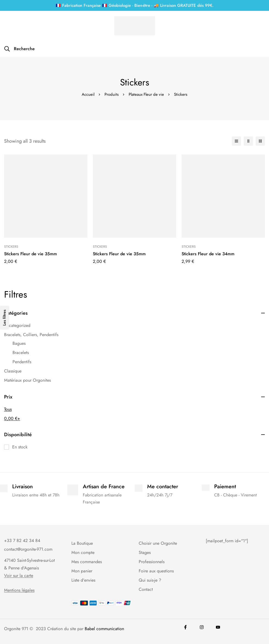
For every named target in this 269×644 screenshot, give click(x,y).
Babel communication (104, 629)
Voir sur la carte (19, 576)
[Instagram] (202, 627)
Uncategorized (17, 325)
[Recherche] (19, 49)
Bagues (19, 343)
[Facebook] (185, 627)
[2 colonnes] (248, 141)
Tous (8, 409)
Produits (111, 94)
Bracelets (21, 353)
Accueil (88, 94)
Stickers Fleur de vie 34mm (208, 254)
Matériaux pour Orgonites (27, 380)
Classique (13, 371)
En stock (20, 447)
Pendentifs (22, 362)
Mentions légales (19, 590)
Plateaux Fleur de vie (146, 94)
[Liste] (236, 141)
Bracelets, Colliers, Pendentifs (31, 335)
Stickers (11, 247)
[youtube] (218, 627)
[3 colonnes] (260, 141)
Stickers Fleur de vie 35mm (31, 254)
